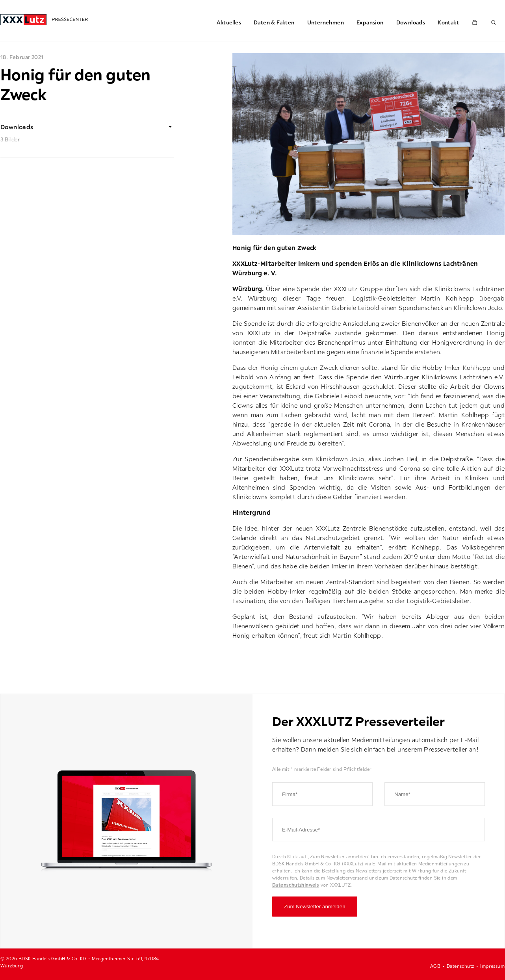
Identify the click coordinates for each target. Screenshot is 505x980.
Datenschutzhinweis (296, 885)
